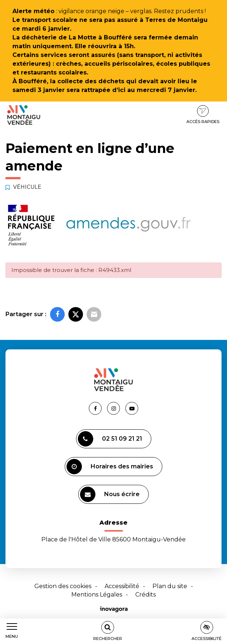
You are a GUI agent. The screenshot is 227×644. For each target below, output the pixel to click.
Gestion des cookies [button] (63, 586)
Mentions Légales (97, 595)
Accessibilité (122, 586)
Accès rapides (203, 115)
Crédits (145, 595)
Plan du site (170, 586)
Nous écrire (110, 494)
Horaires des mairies (110, 467)
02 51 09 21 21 (110, 439)
